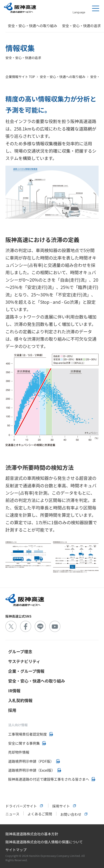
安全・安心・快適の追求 (81, 26)
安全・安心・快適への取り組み (32, 26)
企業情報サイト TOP (20, 77)
